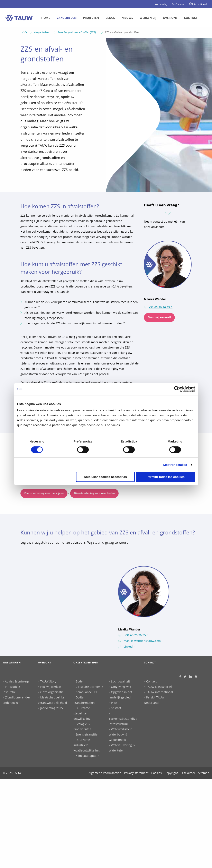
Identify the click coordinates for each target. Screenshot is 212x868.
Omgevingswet (121, 687)
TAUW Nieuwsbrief (159, 687)
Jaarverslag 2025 (52, 708)
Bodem (80, 681)
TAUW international (160, 692)
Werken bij (161, 4)
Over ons (170, 18)
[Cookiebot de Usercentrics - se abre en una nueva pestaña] (177, 389)
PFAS (114, 703)
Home (46, 18)
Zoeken (178, 4)
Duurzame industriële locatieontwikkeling (86, 745)
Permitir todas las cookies (166, 477)
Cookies (156, 773)
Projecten (91, 18)
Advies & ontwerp (17, 681)
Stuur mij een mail (159, 317)
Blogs (110, 18)
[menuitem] (46, 18)
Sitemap (204, 773)
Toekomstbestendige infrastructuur (123, 721)
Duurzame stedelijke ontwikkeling (82, 713)
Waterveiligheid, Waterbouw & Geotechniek (121, 734)
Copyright (171, 773)
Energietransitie (87, 734)
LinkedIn (127, 647)
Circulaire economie (89, 687)
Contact (191, 18)
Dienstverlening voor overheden (94, 493)
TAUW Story (48, 681)
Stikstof (116, 708)
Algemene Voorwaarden (105, 773)
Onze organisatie (52, 692)
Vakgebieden (67, 18)
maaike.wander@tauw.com (139, 641)
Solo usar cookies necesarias (105, 477)
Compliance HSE (87, 692)
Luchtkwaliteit (121, 681)
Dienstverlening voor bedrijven (44, 493)
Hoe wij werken (51, 687)
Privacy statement (136, 773)
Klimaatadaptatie (87, 756)
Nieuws (127, 18)
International (198, 4)
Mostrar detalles (175, 465)
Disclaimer (188, 773)
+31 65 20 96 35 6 (160, 307)
